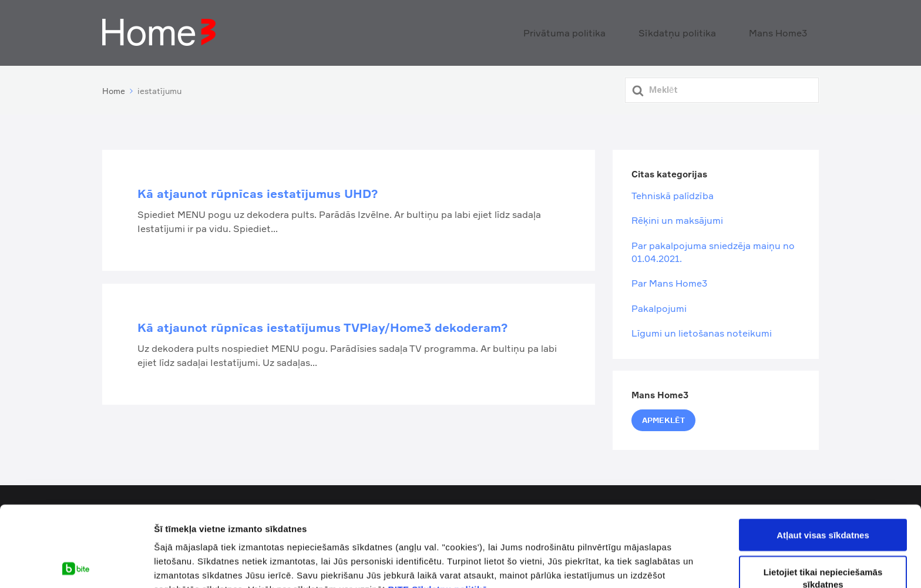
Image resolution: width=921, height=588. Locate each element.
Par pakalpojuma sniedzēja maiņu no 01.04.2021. (713, 249)
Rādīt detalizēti (185, 565)
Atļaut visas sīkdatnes (823, 454)
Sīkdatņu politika (705, 32)
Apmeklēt (663, 418)
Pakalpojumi (659, 305)
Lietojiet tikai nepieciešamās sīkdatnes (823, 498)
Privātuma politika (614, 32)
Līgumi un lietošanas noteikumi (702, 331)
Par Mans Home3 (669, 281)
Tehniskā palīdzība (673, 193)
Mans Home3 (787, 32)
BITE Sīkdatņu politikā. (439, 509)
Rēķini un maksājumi (677, 218)
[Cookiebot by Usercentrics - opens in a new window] (76, 565)
